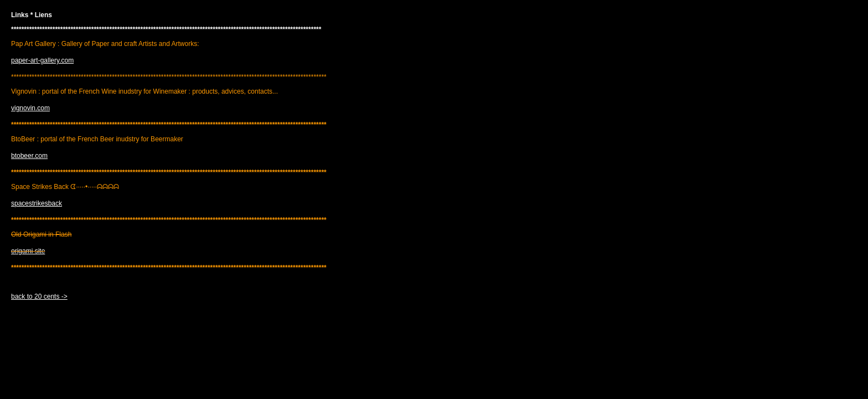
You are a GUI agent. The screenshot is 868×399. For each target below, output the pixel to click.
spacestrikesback (37, 203)
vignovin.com (30, 108)
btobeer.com (29, 156)
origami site (28, 251)
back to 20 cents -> (39, 296)
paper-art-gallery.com (42, 60)
